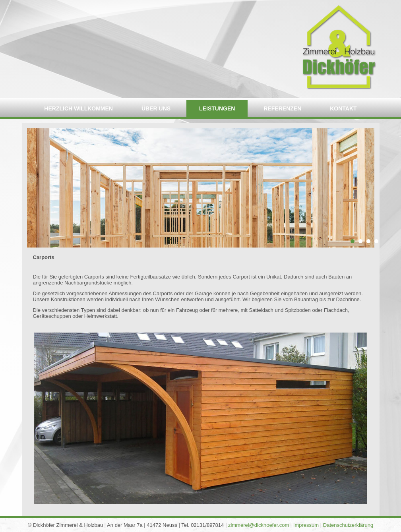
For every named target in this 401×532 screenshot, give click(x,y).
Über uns (156, 108)
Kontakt (343, 108)
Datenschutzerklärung (348, 525)
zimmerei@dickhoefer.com (259, 525)
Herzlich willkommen (78, 108)
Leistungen (217, 108)
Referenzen (282, 108)
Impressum (306, 525)
